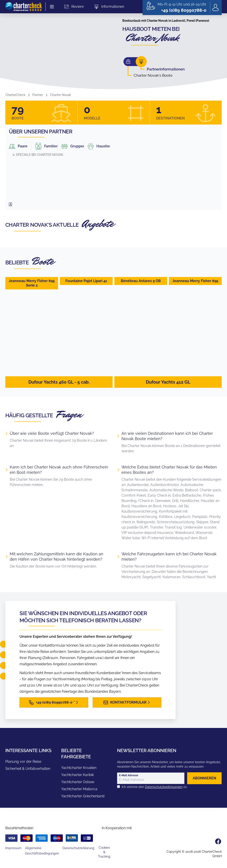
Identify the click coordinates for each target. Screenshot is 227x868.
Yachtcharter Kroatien (79, 768)
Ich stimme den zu (154, 787)
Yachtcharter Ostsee (78, 782)
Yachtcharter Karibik (77, 775)
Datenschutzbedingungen (164, 787)
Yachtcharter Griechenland (83, 796)
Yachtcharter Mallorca (79, 789)
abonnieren (204, 778)
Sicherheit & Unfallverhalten (28, 769)
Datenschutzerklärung (78, 848)
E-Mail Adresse (129, 775)
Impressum (13, 848)
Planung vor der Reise (23, 762)
